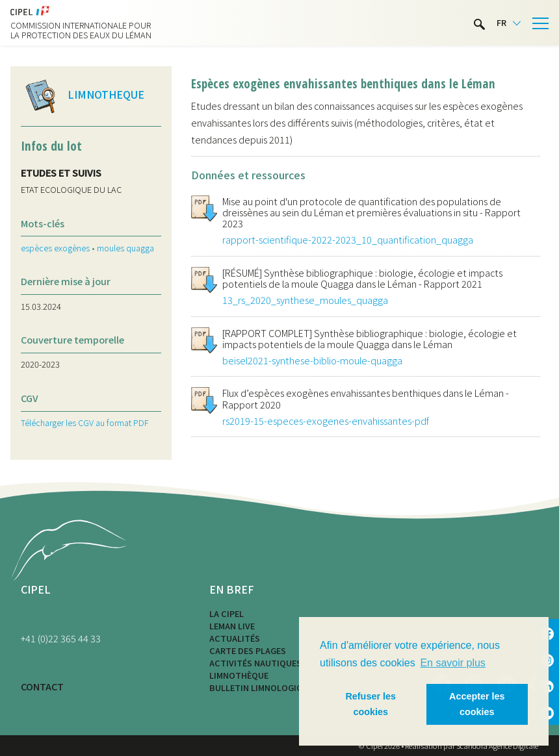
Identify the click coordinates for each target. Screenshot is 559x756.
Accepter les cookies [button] (477, 704)
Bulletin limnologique (261, 687)
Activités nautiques (255, 663)
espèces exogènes (55, 248)
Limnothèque (239, 675)
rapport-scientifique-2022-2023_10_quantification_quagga (348, 239)
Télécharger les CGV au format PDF (85, 422)
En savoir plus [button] (453, 663)
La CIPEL (227, 613)
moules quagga (125, 248)
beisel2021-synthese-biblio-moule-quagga (312, 360)
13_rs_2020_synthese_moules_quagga (305, 300)
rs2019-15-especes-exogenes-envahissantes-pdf (326, 421)
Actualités (235, 638)
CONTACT (42, 686)
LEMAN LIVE (232, 626)
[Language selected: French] (509, 23)
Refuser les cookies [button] (370, 704)
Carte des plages (248, 650)
